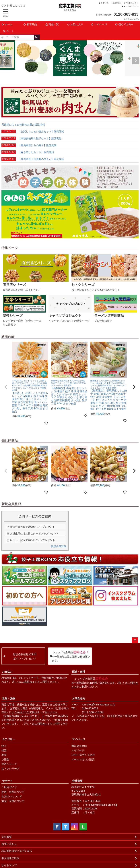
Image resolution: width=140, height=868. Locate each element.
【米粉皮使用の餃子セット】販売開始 (32, 138)
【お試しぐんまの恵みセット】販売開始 (33, 131)
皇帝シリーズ (9, 764)
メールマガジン (131, 6)
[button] (6, 387)
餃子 (4, 746)
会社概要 (77, 781)
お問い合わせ (9, 844)
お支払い (7, 672)
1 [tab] (64, 79)
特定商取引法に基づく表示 (17, 851)
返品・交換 (9, 698)
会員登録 (117, 3)
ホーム (7, 24)
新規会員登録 (59, 546)
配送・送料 (79, 672)
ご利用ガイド (132, 3)
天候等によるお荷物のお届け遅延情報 (23, 125)
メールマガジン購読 (83, 759)
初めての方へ (124, 24)
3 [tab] (69, 79)
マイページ (99, 24)
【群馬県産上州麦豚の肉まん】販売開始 (33, 159)
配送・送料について (13, 792)
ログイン (105, 3)
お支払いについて (12, 796)
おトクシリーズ (10, 769)
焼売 (4, 750)
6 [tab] (77, 79)
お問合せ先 (79, 698)
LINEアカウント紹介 (83, 755)
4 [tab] (71, 79)
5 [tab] (74, 79)
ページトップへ (135, 640)
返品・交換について (13, 801)
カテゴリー (9, 739)
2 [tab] (66, 79)
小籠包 (5, 759)
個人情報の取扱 (10, 858)
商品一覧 (52, 24)
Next (136, 61)
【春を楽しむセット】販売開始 (28, 152)
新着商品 (30, 24)
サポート (7, 781)
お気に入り (75, 24)
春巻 (4, 755)
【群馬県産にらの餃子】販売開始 (29, 145)
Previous (4, 61)
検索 (37, 37)
